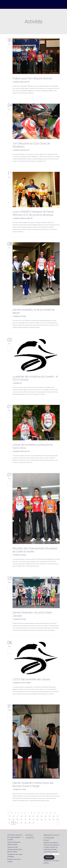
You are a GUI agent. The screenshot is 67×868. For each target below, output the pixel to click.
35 (37, 820)
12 (46, 813)
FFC (28, 82)
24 (45, 816)
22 (37, 816)
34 (33, 820)
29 (13, 820)
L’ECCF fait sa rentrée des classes (31, 679)
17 (17, 816)
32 (25, 820)
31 (21, 820)
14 (54, 813)
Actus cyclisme (30, 836)
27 (57, 816)
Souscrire (49, 857)
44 (21, 823)
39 (53, 820)
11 (42, 813)
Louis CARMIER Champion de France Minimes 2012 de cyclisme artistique (33, 213)
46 (29, 823)
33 (29, 820)
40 (57, 820)
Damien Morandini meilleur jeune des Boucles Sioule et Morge (33, 784)
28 (9, 820)
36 (41, 820)
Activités (16, 82)
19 (25, 816)
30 (17, 820)
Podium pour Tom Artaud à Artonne (32, 78)
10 (38, 813)
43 (17, 823)
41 (9, 823)
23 (41, 816)
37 (45, 820)
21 (33, 816)
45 (25, 823)
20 (29, 816)
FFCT (24, 683)
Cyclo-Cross (23, 82)
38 (49, 820)
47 (33, 823)
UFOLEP (28, 683)
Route (24, 316)
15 (9, 816)
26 (53, 816)
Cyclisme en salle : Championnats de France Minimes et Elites (15, 849)
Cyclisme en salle (25, 218)
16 (13, 816)
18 (21, 816)
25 (49, 816)
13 (50, 813)
